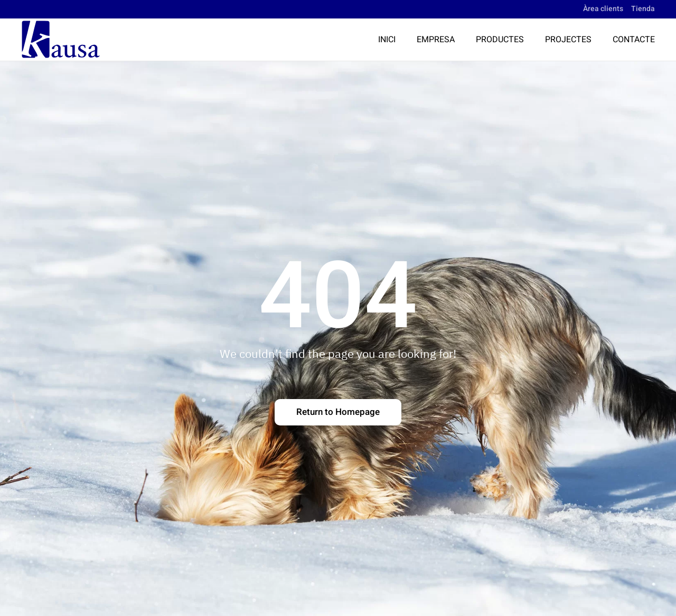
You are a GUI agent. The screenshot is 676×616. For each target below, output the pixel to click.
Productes (500, 40)
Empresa (436, 40)
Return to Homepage (338, 412)
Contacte (634, 40)
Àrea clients (603, 9)
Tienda (643, 9)
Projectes (568, 40)
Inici (387, 40)
